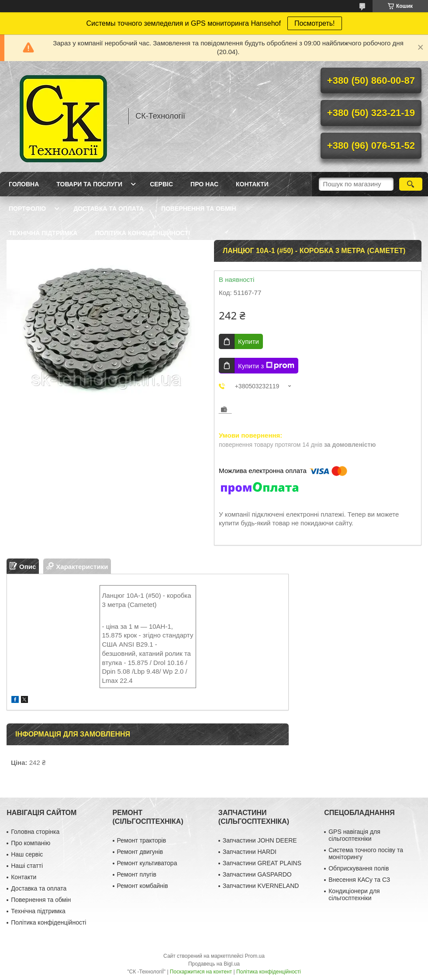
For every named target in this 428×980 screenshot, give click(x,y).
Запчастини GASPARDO (257, 874)
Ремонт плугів (137, 874)
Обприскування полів (359, 868)
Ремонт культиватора (147, 863)
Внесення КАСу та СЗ (359, 880)
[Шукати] (411, 184)
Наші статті (27, 866)
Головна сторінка (35, 832)
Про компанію (31, 843)
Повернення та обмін (199, 209)
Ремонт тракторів (142, 840)
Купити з (266, 366)
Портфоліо (27, 209)
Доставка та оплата (109, 209)
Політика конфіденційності (142, 233)
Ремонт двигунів (140, 852)
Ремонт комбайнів (143, 886)
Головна (24, 184)
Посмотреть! (315, 23)
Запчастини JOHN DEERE (260, 840)
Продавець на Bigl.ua (214, 964)
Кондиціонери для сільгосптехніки (354, 894)
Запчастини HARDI (250, 852)
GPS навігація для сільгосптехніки (354, 835)
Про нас (204, 184)
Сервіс (161, 184)
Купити (249, 341)
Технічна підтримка (43, 233)
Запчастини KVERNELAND (261, 886)
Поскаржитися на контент (201, 972)
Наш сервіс (27, 854)
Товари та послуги (89, 184)
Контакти (252, 184)
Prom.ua (255, 956)
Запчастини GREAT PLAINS (262, 863)
